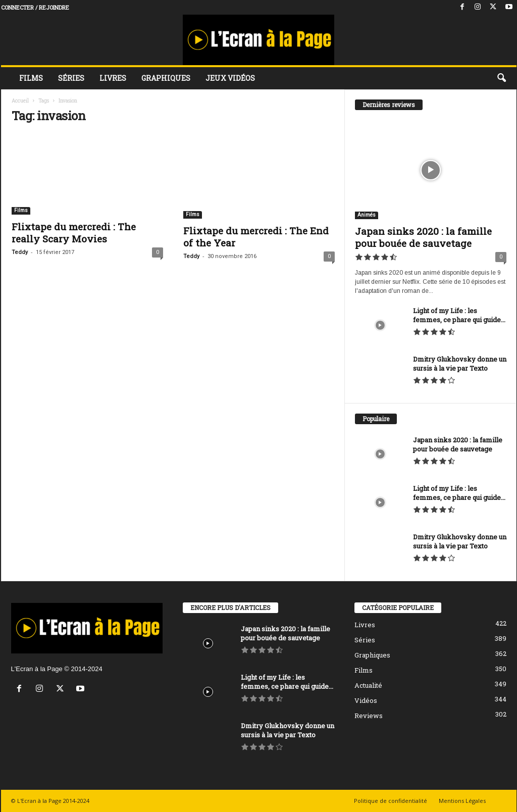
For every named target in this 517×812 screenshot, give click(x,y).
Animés (367, 215)
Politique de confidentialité (391, 801)
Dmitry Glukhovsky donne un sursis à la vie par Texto (460, 364)
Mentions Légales (462, 801)
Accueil (20, 101)
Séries (71, 78)
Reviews (369, 716)
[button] (501, 78)
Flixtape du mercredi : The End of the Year (256, 237)
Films (31, 78)
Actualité (368, 685)
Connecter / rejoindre (35, 7)
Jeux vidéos (230, 78)
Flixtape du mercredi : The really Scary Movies (74, 233)
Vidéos (366, 700)
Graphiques (166, 78)
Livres (113, 78)
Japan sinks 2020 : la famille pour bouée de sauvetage (423, 237)
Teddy (20, 252)
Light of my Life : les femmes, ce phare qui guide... (459, 315)
